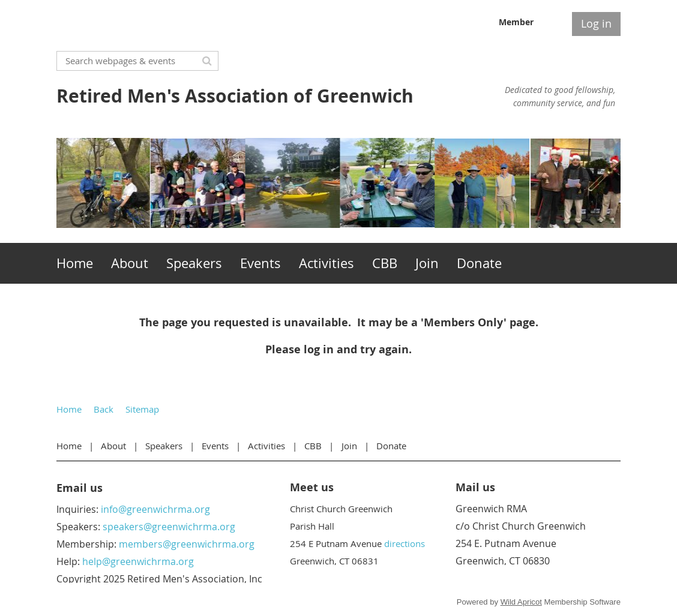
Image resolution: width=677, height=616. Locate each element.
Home (69, 409)
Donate (391, 446)
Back (104, 409)
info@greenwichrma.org (155, 509)
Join (349, 446)
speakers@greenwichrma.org (169, 527)
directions (405, 543)
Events (215, 446)
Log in (596, 23)
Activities (266, 446)
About (113, 446)
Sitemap (142, 409)
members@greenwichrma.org (187, 544)
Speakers (164, 446)
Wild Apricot (521, 602)
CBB (313, 446)
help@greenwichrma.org (138, 561)
